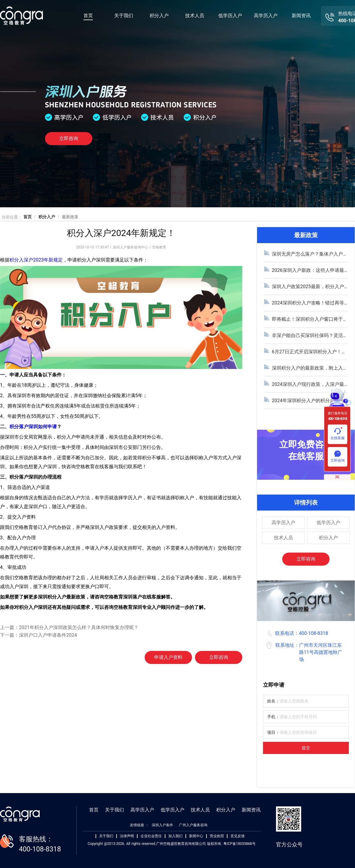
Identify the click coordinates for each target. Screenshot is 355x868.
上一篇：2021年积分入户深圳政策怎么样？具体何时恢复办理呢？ (69, 627)
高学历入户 (266, 16)
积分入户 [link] (47, 217)
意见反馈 (238, 836)
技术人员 (195, 16)
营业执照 (217, 836)
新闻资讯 (301, 16)
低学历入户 (230, 16)
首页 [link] (28, 217)
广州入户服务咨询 (193, 825)
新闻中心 (196, 836)
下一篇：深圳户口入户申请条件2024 (38, 635)
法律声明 (127, 836)
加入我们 (175, 836)
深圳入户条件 (162, 825)
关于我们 (124, 16)
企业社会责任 (151, 836)
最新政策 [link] (70, 217)
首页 (88, 16)
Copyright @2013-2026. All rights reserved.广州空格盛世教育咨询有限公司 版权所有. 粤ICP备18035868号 (171, 844)
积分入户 (159, 16)
